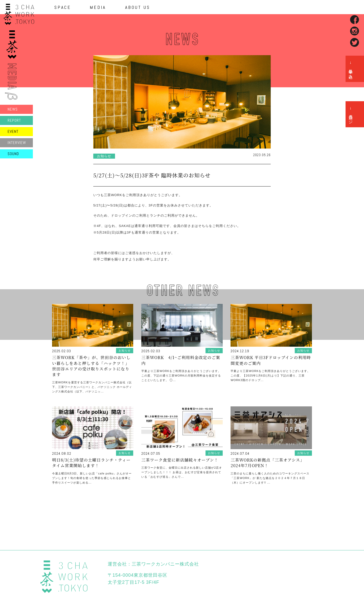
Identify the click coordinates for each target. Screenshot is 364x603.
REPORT (14, 120)
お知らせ (104, 156)
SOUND (13, 154)
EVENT (13, 131)
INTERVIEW (17, 143)
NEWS (13, 109)
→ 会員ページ (351, 114)
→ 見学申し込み (351, 69)
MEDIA (98, 7)
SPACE (63, 7)
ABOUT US (138, 7)
